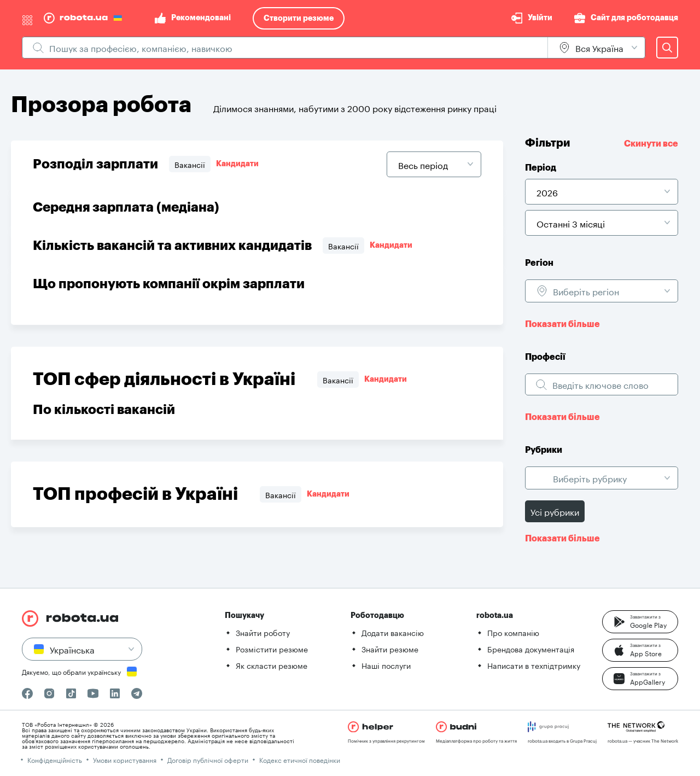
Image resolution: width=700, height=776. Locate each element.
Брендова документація (531, 649)
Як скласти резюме (272, 665)
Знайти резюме (390, 649)
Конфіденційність (55, 759)
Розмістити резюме (272, 649)
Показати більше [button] (562, 324)
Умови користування (125, 759)
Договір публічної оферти (208, 759)
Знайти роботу (263, 632)
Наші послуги (386, 665)
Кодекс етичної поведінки (300, 759)
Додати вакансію (393, 632)
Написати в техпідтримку (534, 665)
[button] (640, 622)
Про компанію (513, 632)
